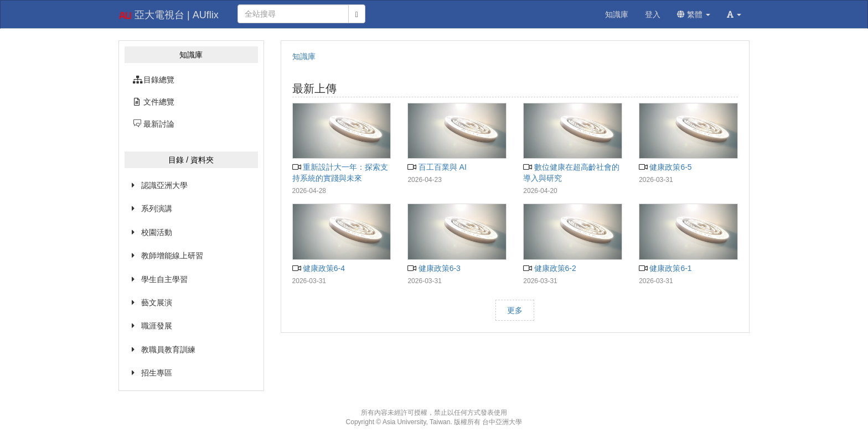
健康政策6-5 (665, 167)
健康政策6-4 (319, 268)
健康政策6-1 (665, 268)
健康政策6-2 (550, 268)
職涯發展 (157, 326)
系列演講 (157, 208)
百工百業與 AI (437, 167)
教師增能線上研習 (172, 255)
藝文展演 (157, 303)
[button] (734, 14)
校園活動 (157, 232)
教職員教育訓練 (168, 350)
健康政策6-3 (434, 268)
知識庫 (304, 56)
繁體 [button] (694, 14)
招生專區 (157, 373)
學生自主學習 (164, 279)
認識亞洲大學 (164, 185)
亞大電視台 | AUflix (169, 15)
